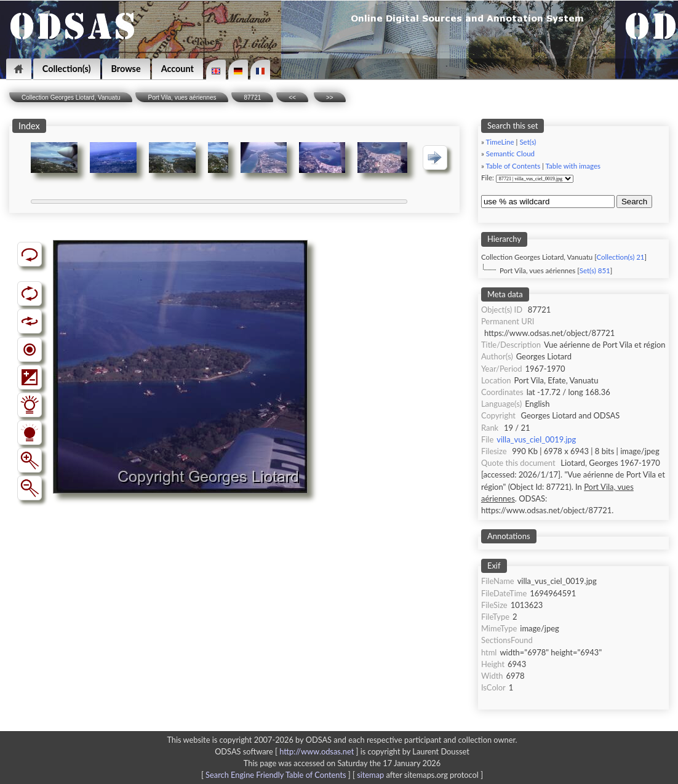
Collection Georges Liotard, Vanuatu (71, 98)
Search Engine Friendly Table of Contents (276, 775)
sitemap (370, 775)
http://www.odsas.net (317, 751)
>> (330, 98)
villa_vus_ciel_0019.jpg (536, 439)
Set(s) (528, 142)
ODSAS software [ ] (288, 751)
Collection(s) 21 (620, 257)
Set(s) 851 (595, 270)
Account (177, 69)
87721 (252, 98)
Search (634, 202)
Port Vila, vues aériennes (182, 98)
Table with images (573, 166)
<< (292, 98)
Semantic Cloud (510, 154)
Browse (126, 69)
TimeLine (500, 142)
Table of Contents (513, 166)
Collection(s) (67, 69)
